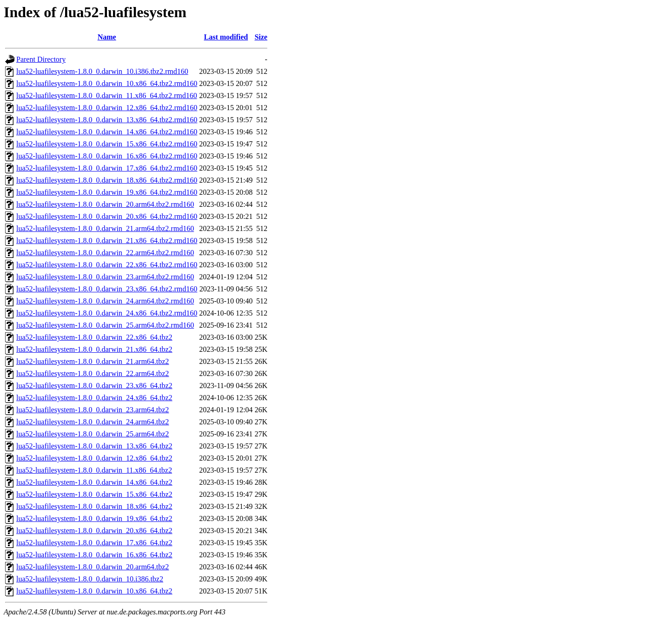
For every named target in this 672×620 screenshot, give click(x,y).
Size (261, 37)
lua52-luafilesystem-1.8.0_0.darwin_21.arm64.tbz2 (93, 361)
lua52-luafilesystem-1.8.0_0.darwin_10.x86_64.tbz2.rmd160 (107, 83)
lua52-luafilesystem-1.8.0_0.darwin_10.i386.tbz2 (90, 579)
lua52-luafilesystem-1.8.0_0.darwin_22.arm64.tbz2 (93, 373)
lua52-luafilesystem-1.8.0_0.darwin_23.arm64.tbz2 (93, 410)
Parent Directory (41, 59)
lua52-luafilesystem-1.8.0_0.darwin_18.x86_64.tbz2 (94, 506)
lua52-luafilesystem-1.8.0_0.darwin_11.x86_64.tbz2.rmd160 (107, 96)
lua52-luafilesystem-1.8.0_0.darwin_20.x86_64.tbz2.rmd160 (107, 216)
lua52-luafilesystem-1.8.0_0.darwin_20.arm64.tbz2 (93, 567)
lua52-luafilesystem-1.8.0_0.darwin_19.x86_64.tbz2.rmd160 (107, 192)
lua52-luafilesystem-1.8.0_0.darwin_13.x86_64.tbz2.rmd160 (107, 120)
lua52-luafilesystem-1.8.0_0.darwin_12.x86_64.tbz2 (94, 458)
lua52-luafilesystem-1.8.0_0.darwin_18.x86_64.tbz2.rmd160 (107, 180)
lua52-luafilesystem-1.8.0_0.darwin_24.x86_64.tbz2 (94, 398)
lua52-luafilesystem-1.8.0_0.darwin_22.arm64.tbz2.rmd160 (105, 253)
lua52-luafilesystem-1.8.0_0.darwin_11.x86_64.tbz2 (94, 470)
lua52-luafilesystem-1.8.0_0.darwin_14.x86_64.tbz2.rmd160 (107, 132)
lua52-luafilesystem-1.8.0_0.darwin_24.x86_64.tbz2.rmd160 (107, 313)
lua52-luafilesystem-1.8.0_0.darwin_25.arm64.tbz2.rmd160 (105, 325)
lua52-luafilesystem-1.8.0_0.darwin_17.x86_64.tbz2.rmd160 (107, 168)
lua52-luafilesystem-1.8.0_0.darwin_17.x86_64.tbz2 (94, 543)
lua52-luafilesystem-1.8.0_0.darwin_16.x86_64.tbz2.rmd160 (107, 156)
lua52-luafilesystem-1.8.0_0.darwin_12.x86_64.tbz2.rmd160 (107, 108)
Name (107, 37)
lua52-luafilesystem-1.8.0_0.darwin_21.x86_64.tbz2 (94, 349)
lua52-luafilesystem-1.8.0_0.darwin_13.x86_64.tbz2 (94, 446)
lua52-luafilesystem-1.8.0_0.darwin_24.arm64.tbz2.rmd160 (105, 301)
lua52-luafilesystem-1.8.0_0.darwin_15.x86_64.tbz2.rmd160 (107, 144)
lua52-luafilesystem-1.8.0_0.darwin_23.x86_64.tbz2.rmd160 (107, 289)
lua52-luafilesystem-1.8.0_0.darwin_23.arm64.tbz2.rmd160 (105, 277)
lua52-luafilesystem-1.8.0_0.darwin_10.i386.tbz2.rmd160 (102, 71)
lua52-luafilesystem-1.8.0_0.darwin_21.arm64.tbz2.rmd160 (105, 228)
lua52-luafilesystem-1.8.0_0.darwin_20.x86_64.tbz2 (94, 531)
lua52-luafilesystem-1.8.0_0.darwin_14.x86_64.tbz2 (94, 482)
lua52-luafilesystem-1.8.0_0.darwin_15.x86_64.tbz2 (94, 494)
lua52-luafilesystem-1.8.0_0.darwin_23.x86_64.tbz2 (94, 386)
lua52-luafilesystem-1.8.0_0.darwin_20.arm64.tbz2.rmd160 (105, 204)
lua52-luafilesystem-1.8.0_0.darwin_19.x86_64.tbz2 (94, 518)
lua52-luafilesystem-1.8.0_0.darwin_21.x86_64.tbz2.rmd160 (107, 241)
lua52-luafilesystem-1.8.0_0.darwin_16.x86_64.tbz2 (94, 555)
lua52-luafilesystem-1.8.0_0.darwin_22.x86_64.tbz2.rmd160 (107, 265)
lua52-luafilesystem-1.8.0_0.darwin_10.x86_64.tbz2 (94, 591)
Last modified (226, 37)
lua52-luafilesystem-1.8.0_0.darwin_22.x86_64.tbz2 (94, 337)
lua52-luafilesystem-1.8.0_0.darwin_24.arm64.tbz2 (93, 422)
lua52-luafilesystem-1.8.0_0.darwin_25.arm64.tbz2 (93, 434)
